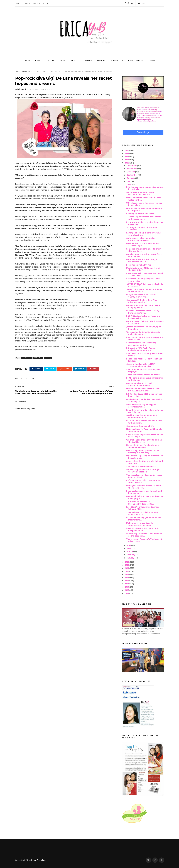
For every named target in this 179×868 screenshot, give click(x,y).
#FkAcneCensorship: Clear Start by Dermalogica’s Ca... (143, 312)
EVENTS (39, 61)
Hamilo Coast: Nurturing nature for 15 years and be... (144, 255)
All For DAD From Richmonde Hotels (143, 375)
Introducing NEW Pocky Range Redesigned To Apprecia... (141, 349)
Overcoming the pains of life (140, 426)
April (129, 548)
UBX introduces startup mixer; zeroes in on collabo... (144, 204)
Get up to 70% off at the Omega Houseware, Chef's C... (142, 261)
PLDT (38, 71)
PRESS (152, 61)
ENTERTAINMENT (136, 61)
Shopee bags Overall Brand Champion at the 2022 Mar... (144, 535)
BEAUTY (75, 61)
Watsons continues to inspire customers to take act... (140, 193)
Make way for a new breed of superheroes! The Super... (140, 524)
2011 (127, 593)
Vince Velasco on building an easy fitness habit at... (142, 513)
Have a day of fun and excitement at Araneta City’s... (144, 245)
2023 (127, 160)
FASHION (88, 61)
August (131, 178)
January (131, 558)
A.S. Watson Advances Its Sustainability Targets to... (140, 503)
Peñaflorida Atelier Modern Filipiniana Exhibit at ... (144, 360)
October (131, 172)
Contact (26, 3)
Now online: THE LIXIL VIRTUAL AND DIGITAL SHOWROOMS (143, 390)
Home (17, 3)
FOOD (51, 61)
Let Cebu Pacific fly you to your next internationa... (144, 519)
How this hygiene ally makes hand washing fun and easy (143, 452)
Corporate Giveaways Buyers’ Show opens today (143, 280)
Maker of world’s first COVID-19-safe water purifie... (144, 199)
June (129, 184)
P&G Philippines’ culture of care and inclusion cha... (143, 317)
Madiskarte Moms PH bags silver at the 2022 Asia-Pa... (143, 269)
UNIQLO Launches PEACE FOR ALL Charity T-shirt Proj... (142, 296)
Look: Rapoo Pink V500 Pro (139, 265)
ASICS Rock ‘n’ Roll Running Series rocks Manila (145, 354)
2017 (127, 574)
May (129, 545)
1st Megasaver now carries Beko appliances (142, 229)
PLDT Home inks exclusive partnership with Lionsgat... (145, 379)
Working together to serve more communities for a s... (142, 416)
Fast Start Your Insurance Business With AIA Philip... (143, 508)
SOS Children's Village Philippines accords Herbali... (142, 406)
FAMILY (27, 61)
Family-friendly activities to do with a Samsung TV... (144, 400)
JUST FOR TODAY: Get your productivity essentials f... (145, 285)
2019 (127, 568)
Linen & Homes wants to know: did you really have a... (145, 411)
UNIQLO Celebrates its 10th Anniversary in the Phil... (139, 384)
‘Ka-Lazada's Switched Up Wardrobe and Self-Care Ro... (143, 333)
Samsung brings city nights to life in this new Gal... (144, 250)
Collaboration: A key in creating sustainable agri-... (141, 344)
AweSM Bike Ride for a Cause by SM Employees (143, 371)
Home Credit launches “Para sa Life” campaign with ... (144, 306)
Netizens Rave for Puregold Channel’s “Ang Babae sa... (144, 430)
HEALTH (101, 61)
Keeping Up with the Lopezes (140, 214)
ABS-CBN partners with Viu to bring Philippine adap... (143, 529)
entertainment (27, 71)
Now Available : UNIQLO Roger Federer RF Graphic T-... (144, 209)
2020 (127, 565)
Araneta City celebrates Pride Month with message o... (144, 218)
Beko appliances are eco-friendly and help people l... (144, 492)
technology (54, 71)
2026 (127, 150)
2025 (127, 153)
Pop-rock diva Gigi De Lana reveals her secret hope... (145, 436)
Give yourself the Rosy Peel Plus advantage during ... (142, 301)
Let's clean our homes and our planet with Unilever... (144, 422)
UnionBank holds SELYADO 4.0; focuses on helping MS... (145, 497)
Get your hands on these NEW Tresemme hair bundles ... (140, 365)
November (132, 169)
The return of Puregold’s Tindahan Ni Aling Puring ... (144, 540)
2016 (127, 578)
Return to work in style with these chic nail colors (145, 223)
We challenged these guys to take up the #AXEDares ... (144, 441)
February (131, 555)
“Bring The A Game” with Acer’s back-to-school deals (144, 290)
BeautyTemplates (39, 860)
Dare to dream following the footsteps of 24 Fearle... (145, 322)
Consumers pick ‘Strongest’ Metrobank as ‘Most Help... (145, 274)
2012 (127, 590)
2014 (127, 584)
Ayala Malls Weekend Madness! (141, 466)
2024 (127, 157)
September (132, 175)
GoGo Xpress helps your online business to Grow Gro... (141, 239)
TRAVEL (62, 61)
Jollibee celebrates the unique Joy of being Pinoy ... (144, 328)
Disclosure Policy (41, 3)
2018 (127, 571)
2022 (127, 163)
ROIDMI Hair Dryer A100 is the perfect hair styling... (144, 395)
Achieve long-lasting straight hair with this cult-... (145, 462)
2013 (127, 587)
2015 (127, 581)
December (132, 166)
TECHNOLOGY (117, 61)
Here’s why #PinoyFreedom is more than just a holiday (143, 446)
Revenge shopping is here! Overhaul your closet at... (143, 234)
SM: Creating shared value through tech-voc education (143, 471)
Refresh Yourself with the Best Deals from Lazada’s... (144, 481)
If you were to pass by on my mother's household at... (145, 457)
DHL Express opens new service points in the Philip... (144, 188)
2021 (127, 562)
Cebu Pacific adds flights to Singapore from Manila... (144, 338)
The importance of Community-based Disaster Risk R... (144, 476)
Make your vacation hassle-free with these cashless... (144, 487)
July (129, 181)
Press (44, 71)
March (130, 551)
